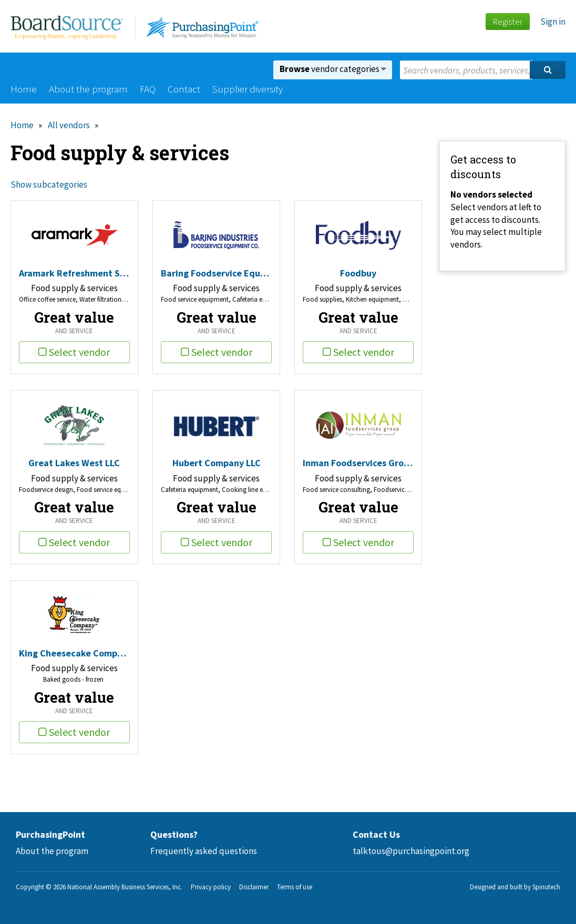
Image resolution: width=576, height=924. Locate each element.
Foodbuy (358, 273)
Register (507, 22)
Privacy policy (211, 887)
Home (24, 89)
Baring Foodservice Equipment (216, 273)
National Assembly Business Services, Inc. (125, 887)
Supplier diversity (248, 89)
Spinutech (546, 887)
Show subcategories (49, 184)
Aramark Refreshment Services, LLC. (74, 273)
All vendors (69, 125)
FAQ (148, 89)
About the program (88, 89)
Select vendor (74, 352)
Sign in (553, 22)
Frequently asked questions (204, 851)
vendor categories (333, 69)
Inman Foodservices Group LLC (358, 463)
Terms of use (295, 887)
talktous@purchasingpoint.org (411, 851)
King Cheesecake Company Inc (74, 653)
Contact (184, 89)
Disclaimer (254, 887)
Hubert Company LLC (217, 463)
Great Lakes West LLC (74, 463)
